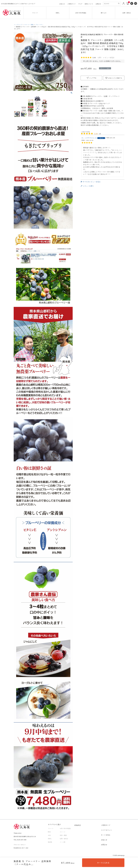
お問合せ (98, 4)
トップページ (18, 25)
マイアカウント (106, 830)
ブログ (80, 4)
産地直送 (77, 825)
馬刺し (58, 13)
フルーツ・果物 (29, 25)
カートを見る (106, 835)
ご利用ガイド (71, 4)
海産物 (50, 842)
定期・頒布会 (127, 13)
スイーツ (63, 832)
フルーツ (35, 13)
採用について (89, 4)
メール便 (63, 842)
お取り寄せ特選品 (81, 13)
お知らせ (62, 4)
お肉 (49, 835)
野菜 (49, 832)
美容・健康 (63, 835)
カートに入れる (103, 863)
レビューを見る (109, 57)
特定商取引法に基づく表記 (21, 848)
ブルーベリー (40, 25)
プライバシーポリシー (20, 845)
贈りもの (104, 13)
